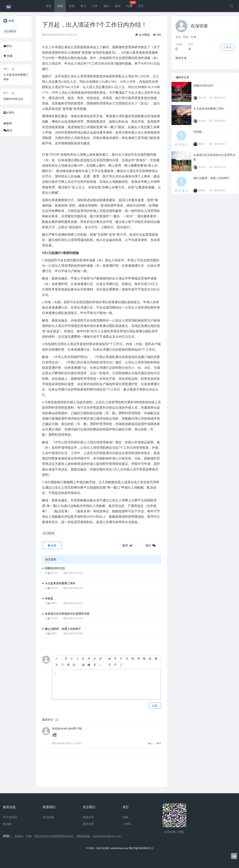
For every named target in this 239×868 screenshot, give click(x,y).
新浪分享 (88, 817)
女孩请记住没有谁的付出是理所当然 (67, 614)
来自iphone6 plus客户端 (67, 728)
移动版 (7, 824)
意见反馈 (48, 817)
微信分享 (88, 824)
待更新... (50, 598)
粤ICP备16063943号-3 (141, 848)
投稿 (125, 817)
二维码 (127, 824)
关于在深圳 (10, 817)
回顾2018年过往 (13, 99)
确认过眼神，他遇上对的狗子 (63, 629)
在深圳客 (199, 26)
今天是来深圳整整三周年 (60, 583)
